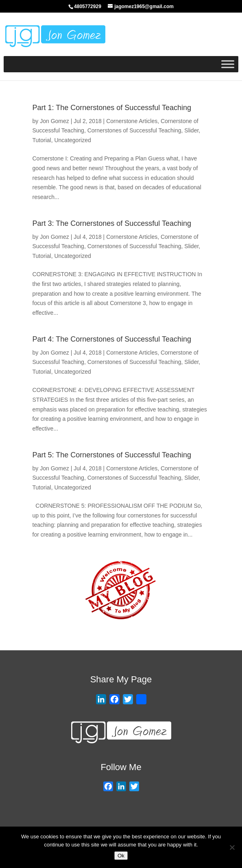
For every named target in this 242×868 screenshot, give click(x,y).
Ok (121, 856)
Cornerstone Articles (132, 121)
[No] (232, 847)
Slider (191, 130)
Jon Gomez (55, 121)
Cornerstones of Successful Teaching (134, 130)
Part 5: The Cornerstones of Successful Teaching (112, 455)
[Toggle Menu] (228, 64)
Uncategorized (72, 140)
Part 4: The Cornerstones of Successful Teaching (112, 339)
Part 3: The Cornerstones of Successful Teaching (112, 223)
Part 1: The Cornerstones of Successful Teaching (112, 108)
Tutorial (42, 140)
